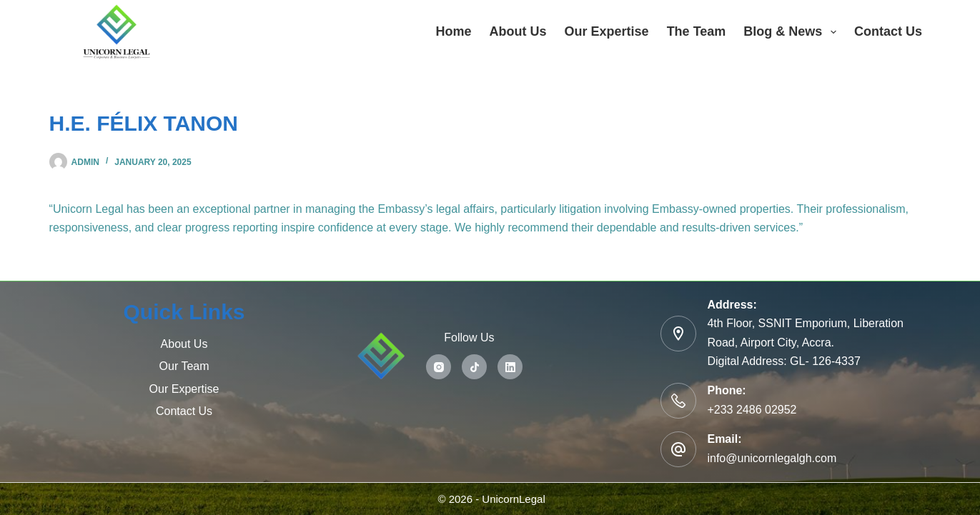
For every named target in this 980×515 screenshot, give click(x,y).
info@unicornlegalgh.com (772, 458)
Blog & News (793, 32)
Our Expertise (607, 31)
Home (454, 31)
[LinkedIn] (510, 367)
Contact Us (888, 31)
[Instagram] (439, 367)
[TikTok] (474, 367)
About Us (518, 31)
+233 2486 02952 (752, 410)
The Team (697, 31)
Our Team (184, 366)
